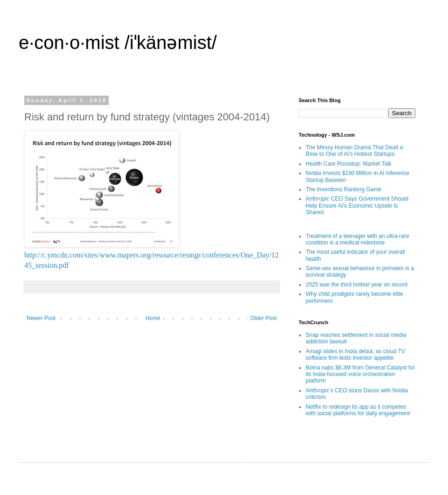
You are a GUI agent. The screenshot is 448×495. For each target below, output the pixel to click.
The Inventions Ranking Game (343, 189)
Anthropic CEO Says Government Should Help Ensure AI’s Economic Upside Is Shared (357, 206)
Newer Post (41, 318)
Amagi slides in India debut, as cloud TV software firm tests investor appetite (355, 355)
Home (153, 318)
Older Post (263, 318)
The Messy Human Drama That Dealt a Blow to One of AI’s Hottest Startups (354, 151)
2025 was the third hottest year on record (357, 285)
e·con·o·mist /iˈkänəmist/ (118, 42)
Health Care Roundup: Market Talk (349, 164)
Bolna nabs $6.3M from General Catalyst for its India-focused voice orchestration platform (360, 374)
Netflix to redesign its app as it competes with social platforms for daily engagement (358, 410)
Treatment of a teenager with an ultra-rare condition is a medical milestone (357, 239)
